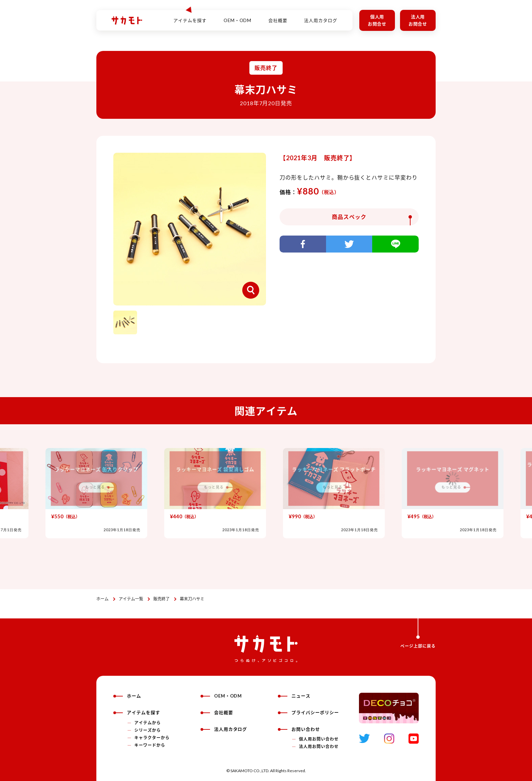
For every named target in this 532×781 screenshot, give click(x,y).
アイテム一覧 (131, 599)
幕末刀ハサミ (192, 599)
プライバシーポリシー (308, 712)
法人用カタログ (321, 17)
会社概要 (278, 17)
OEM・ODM (238, 17)
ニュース (294, 696)
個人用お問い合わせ (319, 739)
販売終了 (161, 599)
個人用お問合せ (377, 20)
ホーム (102, 599)
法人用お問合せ (418, 20)
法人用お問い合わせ (319, 747)
